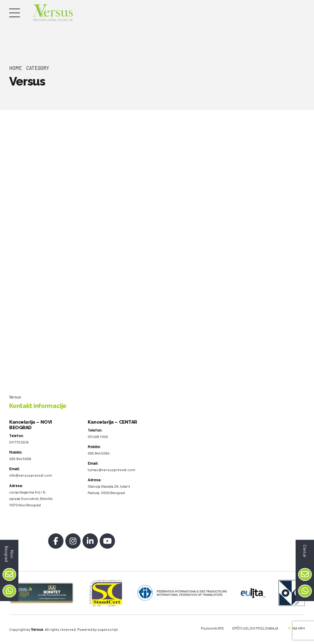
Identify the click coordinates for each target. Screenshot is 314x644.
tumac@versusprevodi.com (111, 470)
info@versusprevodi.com (31, 475)
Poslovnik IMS (212, 628)
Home (16, 68)
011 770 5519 (19, 442)
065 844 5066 (20, 459)
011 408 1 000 (98, 436)
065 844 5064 (99, 453)
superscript (108, 629)
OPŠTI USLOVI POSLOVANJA (255, 628)
